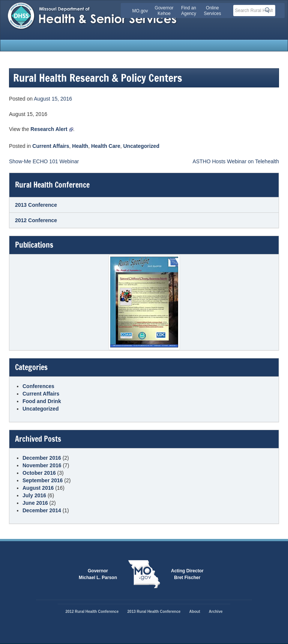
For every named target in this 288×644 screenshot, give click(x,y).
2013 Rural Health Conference (154, 612)
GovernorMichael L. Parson (98, 574)
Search (269, 10)
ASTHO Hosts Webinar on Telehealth (236, 161)
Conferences (38, 386)
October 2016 (39, 473)
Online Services (212, 11)
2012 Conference (36, 220)
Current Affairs (51, 146)
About (195, 612)
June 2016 (35, 503)
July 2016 (34, 495)
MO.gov (140, 11)
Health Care (106, 146)
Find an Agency (189, 11)
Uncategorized (141, 146)
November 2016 (42, 465)
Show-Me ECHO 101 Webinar (44, 161)
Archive (216, 612)
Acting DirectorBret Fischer (187, 574)
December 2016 (42, 458)
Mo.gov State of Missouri (144, 574)
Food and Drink (42, 401)
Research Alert (52, 129)
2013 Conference (36, 205)
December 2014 (42, 510)
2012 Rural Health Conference (92, 612)
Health (80, 146)
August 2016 (38, 488)
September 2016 (43, 480)
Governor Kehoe (164, 11)
